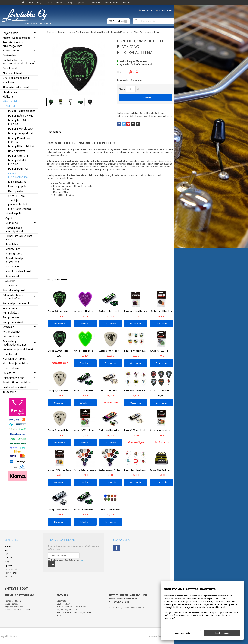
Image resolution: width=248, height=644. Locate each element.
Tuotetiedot (54, 132)
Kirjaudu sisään (165, 10)
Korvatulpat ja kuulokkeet (18, 349)
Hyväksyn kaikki (222, 633)
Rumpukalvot (11, 313)
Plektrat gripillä (17, 186)
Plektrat (10, 106)
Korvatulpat (12, 286)
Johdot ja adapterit (14, 290)
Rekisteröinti (147, 10)
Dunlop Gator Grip (18, 156)
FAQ (39, 3)
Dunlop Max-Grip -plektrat (18, 122)
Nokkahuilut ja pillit (14, 359)
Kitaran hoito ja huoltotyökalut (14, 229)
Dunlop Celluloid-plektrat (18, 162)
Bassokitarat (10, 68)
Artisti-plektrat (17, 196)
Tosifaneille (9, 392)
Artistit (49, 3)
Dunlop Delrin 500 (18, 169)
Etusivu (8, 546)
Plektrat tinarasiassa (20, 209)
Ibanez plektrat (17, 182)
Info (31, 3)
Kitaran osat (12, 276)
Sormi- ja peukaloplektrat (18, 202)
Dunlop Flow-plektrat (21, 129)
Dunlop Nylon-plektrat (21, 116)
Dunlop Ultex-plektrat (21, 146)
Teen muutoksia (182, 633)
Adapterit (11, 281)
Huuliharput (10, 354)
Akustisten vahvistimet (16, 87)
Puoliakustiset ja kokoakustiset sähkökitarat (18, 62)
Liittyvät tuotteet (57, 279)
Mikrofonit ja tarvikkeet (16, 363)
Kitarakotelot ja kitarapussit (14, 260)
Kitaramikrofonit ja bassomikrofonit (13, 297)
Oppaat (80, 3)
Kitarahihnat (12, 244)
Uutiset (60, 3)
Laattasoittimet (12, 336)
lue (82, 560)
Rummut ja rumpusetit (16, 303)
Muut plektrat (16, 191)
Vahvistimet (9, 82)
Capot (9, 218)
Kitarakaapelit (14, 213)
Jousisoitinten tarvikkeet (17, 382)
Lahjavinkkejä (10, 33)
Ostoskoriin (145, 98)
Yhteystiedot (95, 3)
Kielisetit (8, 97)
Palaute (127, 3)
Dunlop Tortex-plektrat (22, 111)
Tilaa (52, 564)
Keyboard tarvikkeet (14, 387)
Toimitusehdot (112, 3)
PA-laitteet (9, 373)
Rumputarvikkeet (13, 322)
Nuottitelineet (11, 368)
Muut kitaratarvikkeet (18, 271)
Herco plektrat (17, 151)
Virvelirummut (11, 308)
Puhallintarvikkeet (13, 378)
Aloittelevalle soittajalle (17, 38)
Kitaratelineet (13, 249)
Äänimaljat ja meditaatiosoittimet (14, 343)
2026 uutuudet (11, 51)
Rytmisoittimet (11, 332)
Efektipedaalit (11, 92)
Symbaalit (9, 327)
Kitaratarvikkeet (12, 101)
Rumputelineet (12, 317)
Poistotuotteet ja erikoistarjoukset (13, 44)
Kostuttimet (13, 266)
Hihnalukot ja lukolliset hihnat (19, 238)
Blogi (70, 3)
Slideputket (12, 223)
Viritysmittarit (13, 254)
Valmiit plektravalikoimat (18, 175)
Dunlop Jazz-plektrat (20, 133)
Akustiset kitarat (12, 73)
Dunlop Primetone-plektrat (19, 140)
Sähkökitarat (10, 55)
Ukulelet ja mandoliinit (16, 78)
